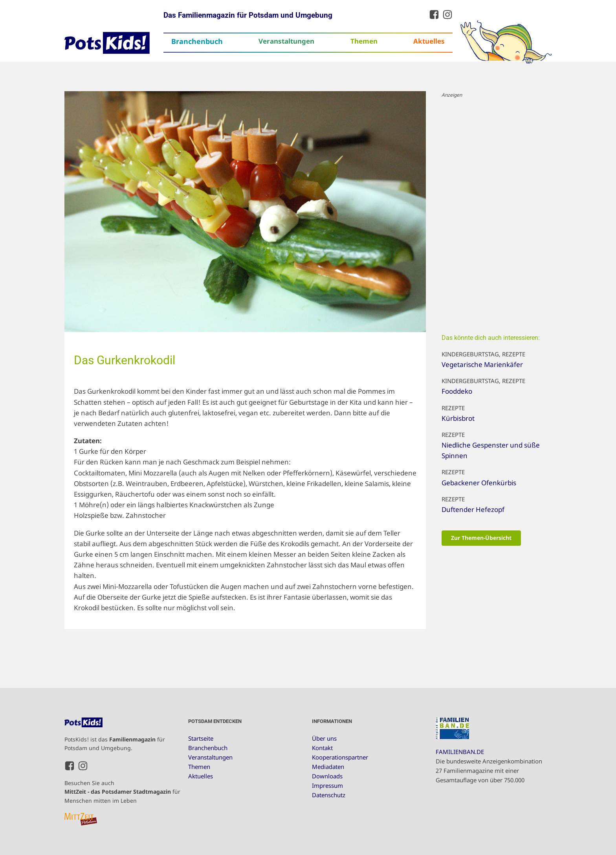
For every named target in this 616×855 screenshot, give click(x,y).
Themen (364, 41)
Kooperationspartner (340, 757)
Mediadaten (328, 767)
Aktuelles (429, 41)
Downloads (327, 776)
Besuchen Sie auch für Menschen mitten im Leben (122, 792)
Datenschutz (329, 795)
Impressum (327, 785)
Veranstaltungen (286, 41)
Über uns (324, 738)
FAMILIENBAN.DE (460, 752)
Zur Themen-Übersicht (481, 538)
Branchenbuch (197, 41)
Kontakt (322, 748)
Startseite (201, 738)
